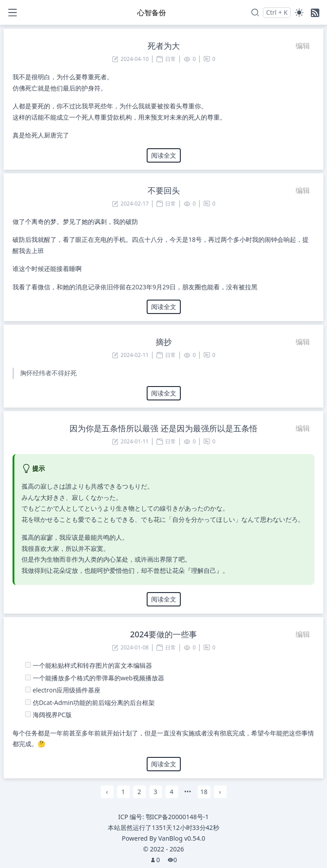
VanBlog (182, 838)
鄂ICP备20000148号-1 (177, 817)
